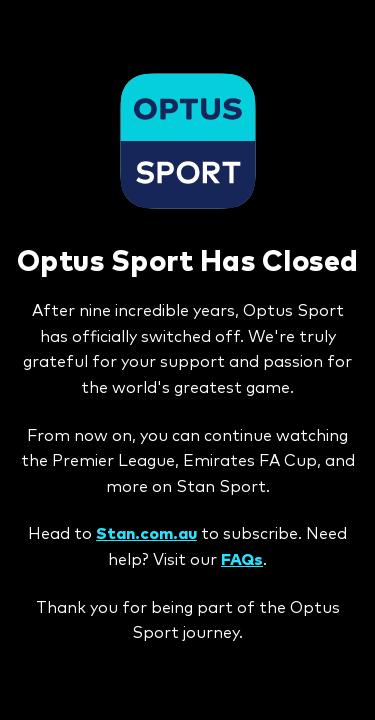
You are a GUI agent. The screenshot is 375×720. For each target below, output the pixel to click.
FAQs (242, 560)
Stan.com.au (146, 534)
